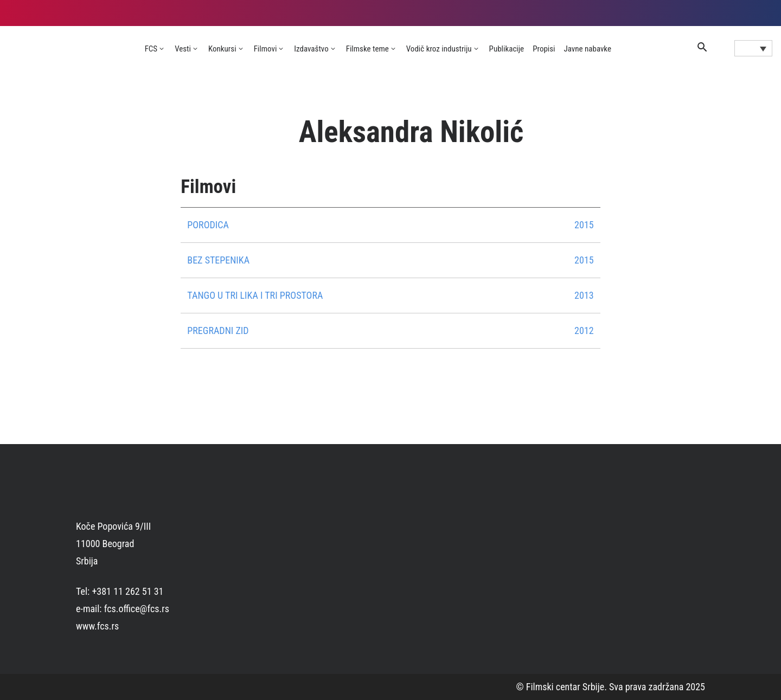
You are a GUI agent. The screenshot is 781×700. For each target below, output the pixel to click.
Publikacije (507, 49)
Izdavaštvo (311, 49)
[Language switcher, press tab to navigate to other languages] (753, 48)
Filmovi (265, 49)
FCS (151, 49)
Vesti (183, 49)
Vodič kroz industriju (439, 49)
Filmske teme (367, 49)
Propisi (544, 49)
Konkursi (222, 49)
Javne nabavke (588, 49)
